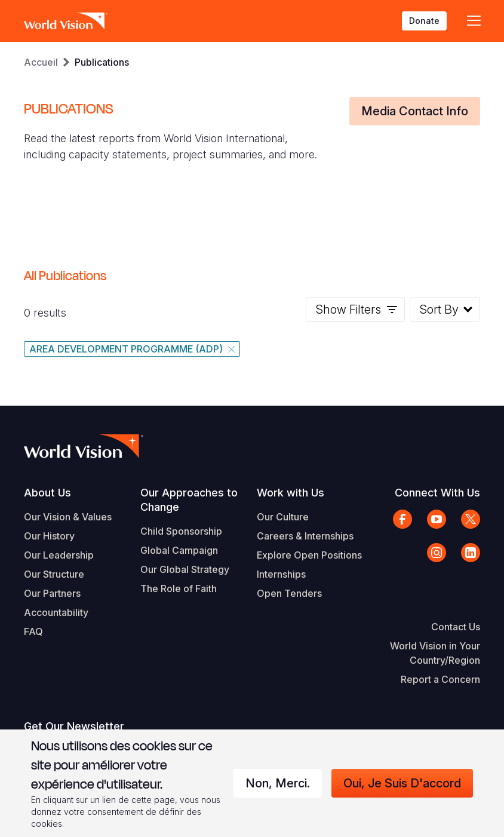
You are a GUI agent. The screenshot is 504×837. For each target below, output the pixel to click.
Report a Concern (440, 679)
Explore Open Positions (309, 555)
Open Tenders (289, 593)
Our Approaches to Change (189, 500)
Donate (424, 21)
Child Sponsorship (181, 531)
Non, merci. (278, 783)
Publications (102, 62)
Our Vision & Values (68, 517)
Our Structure (54, 574)
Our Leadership (59, 555)
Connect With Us (437, 493)
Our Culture (283, 517)
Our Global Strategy (185, 569)
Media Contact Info (415, 111)
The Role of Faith (179, 588)
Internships (281, 574)
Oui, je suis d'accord (402, 783)
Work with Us (291, 493)
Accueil (41, 62)
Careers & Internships (305, 536)
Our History (49, 536)
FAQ (33, 631)
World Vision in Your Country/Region (435, 653)
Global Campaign (179, 550)
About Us (47, 493)
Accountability (56, 612)
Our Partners (52, 593)
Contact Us (456, 627)
